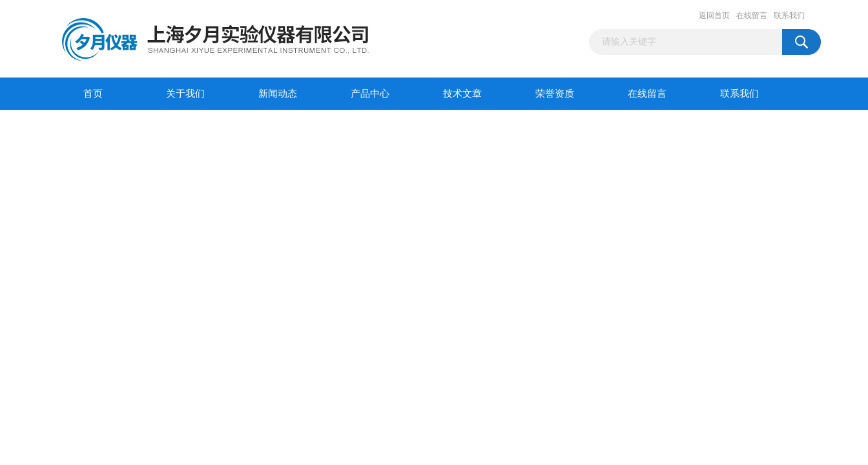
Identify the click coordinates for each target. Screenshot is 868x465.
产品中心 (370, 94)
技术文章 (462, 94)
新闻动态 (278, 94)
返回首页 (714, 15)
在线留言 (752, 15)
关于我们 (185, 94)
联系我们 (789, 15)
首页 (93, 94)
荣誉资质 (555, 94)
